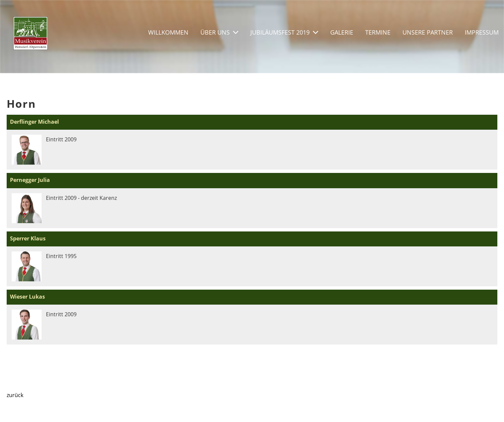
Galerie (342, 32)
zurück (15, 395)
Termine (378, 32)
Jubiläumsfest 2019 (284, 32)
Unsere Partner (428, 32)
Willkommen (168, 32)
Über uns (219, 32)
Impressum (482, 32)
